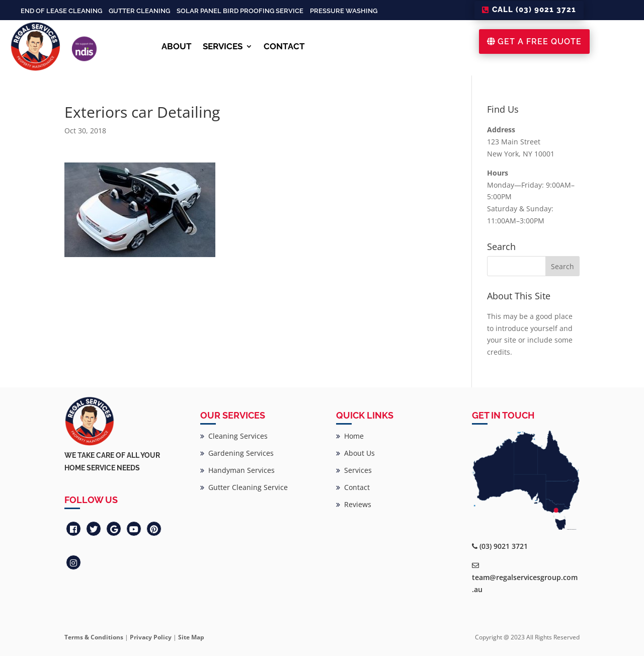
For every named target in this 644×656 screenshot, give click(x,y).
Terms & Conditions (94, 637)
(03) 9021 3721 (504, 546)
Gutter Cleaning (139, 11)
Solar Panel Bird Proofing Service (240, 11)
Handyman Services (237, 470)
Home (350, 436)
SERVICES (223, 46)
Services (354, 470)
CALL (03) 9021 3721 (534, 10)
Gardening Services (237, 453)
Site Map (191, 637)
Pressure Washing (344, 11)
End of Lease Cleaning (61, 11)
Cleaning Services (234, 436)
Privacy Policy (151, 637)
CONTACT (284, 46)
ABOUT (177, 46)
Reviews (354, 504)
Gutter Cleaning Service (244, 487)
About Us (355, 453)
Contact (353, 487)
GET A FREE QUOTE (540, 42)
